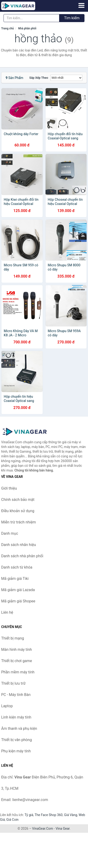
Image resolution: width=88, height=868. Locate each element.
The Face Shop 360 (48, 815)
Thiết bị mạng (13, 638)
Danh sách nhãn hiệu (19, 545)
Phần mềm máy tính (18, 672)
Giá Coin (12, 820)
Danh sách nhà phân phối (22, 556)
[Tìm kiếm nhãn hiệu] (31, 18)
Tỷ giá (29, 815)
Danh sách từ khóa (17, 567)
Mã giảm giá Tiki (15, 579)
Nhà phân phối (27, 28)
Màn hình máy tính (17, 650)
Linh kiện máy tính (16, 717)
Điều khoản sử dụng (18, 511)
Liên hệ (7, 612)
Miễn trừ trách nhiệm (19, 522)
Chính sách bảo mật (18, 500)
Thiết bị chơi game (17, 661)
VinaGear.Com (43, 829)
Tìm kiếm (72, 18)
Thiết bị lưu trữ (13, 683)
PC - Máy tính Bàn (16, 695)
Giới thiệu (9, 488)
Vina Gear (63, 829)
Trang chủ (8, 28)
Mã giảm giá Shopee (18, 601)
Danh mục (10, 533)
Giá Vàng (71, 815)
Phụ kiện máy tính (16, 751)
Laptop (7, 706)
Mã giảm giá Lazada (18, 590)
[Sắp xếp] (66, 78)
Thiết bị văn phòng (17, 740)
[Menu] (81, 5)
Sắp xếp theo (39, 78)
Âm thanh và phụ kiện (19, 729)
